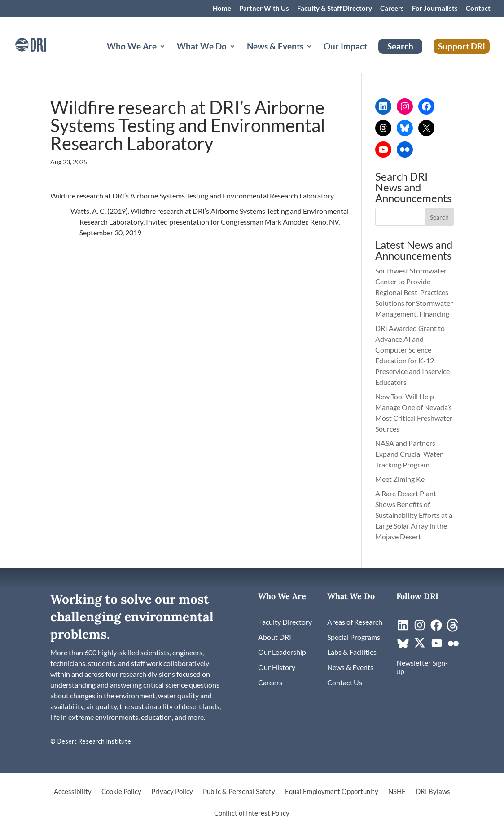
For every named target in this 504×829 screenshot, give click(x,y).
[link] (43, 44)
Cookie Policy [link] (121, 792)
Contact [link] (478, 9)
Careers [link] (392, 9)
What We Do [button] (202, 47)
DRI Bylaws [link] (433, 792)
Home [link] (222, 9)
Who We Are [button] (132, 47)
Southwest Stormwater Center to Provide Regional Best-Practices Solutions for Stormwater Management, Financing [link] (414, 292)
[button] (439, 217)
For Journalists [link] (435, 9)
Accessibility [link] (73, 792)
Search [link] (400, 46)
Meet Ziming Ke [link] (401, 479)
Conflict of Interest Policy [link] (252, 813)
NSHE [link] (397, 792)
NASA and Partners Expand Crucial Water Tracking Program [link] (409, 454)
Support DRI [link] (462, 46)
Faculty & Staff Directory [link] (335, 9)
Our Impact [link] (345, 47)
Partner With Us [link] (264, 9)
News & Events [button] (275, 47)
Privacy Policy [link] (172, 792)
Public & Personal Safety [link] (239, 792)
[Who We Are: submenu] (170, 57)
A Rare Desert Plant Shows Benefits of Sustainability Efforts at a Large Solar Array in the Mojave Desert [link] (414, 515)
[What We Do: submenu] (240, 57)
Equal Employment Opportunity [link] (332, 792)
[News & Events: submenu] (316, 57)
